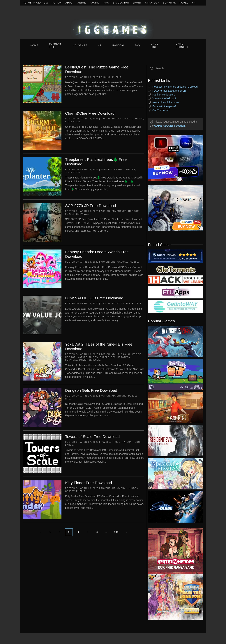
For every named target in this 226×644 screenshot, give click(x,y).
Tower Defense (89, 360)
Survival (169, 3)
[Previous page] (41, 532)
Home (34, 45)
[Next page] (126, 532)
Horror (134, 211)
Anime (82, 3)
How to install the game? (166, 102)
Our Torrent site (161, 110)
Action (57, 3)
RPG (106, 3)
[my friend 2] (176, 269)
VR (194, 3)
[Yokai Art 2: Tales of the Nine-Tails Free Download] (42, 361)
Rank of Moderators (164, 95)
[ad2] (174, 551)
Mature (83, 357)
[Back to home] (113, 22)
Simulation (121, 3)
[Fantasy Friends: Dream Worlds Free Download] (42, 269)
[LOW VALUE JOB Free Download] (42, 315)
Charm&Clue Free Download (90, 113)
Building (107, 169)
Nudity (94, 357)
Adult (70, 3)
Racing (95, 3)
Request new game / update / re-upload (175, 87)
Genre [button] (83, 45)
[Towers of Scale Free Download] (42, 453)
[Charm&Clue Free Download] (42, 130)
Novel (184, 3)
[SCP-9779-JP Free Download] (42, 222)
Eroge (137, 354)
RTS (113, 357)
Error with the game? (164, 106)
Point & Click (121, 303)
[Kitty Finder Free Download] (42, 500)
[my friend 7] (176, 306)
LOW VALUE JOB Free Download (94, 298)
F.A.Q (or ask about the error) (169, 91)
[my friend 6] (176, 292)
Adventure (119, 211)
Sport (137, 3)
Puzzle (117, 77)
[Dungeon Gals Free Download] (42, 407)
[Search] (176, 68)
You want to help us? (164, 98)
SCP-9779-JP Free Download (91, 206)
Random (118, 45)
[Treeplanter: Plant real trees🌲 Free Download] (42, 176)
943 (116, 532)
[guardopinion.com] (176, 256)
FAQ (137, 45)
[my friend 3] (176, 279)
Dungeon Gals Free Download (91, 390)
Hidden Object (122, 119)
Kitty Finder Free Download (89, 483)
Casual (106, 77)
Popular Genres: (35, 3)
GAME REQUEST (182, 45)
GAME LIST (155, 45)
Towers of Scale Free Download (92, 437)
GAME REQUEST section (169, 126)
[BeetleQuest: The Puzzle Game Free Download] (42, 84)
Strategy (152, 3)
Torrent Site (55, 45)
